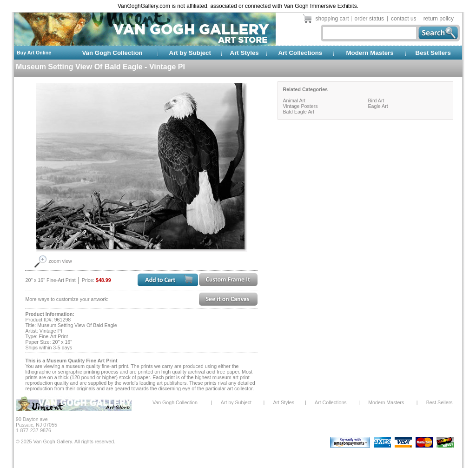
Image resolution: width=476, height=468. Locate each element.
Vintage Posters (300, 106)
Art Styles (245, 53)
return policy (439, 19)
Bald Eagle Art (298, 112)
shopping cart (332, 19)
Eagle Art (378, 106)
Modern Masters (370, 53)
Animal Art (294, 100)
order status (369, 19)
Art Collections (300, 53)
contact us (404, 19)
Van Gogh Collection (112, 53)
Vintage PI (167, 67)
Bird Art (376, 100)
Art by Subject (190, 53)
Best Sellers (433, 53)
